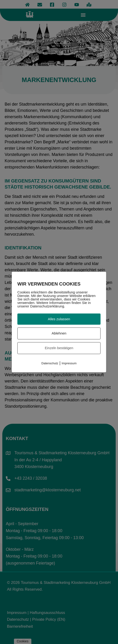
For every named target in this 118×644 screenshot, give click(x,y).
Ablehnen (59, 333)
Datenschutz (50, 363)
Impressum (69, 363)
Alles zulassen (59, 319)
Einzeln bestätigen (59, 348)
